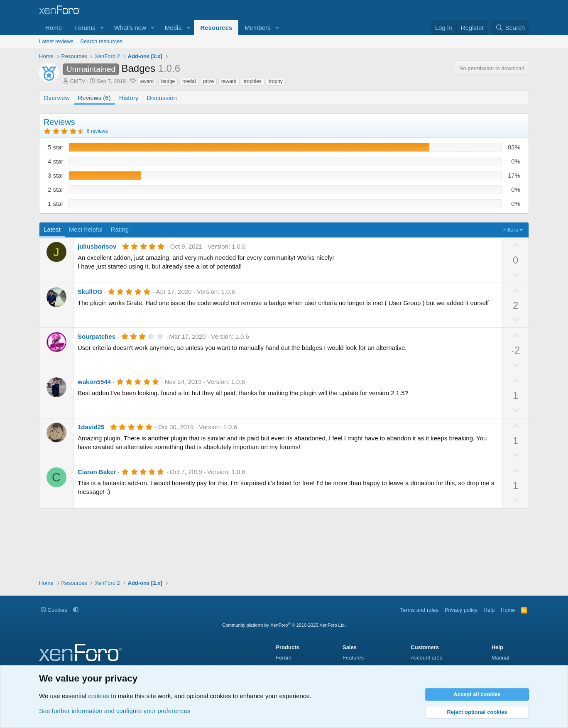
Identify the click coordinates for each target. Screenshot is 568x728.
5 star (56, 147)
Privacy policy (461, 610)
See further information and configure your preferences (115, 711)
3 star (56, 175)
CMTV (78, 81)
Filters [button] (510, 230)
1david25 (91, 427)
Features (353, 658)
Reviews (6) (94, 98)
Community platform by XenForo (284, 625)
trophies (253, 81)
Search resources (101, 41)
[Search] (510, 28)
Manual (501, 658)
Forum (284, 658)
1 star (56, 204)
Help (489, 610)
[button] (102, 28)
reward (229, 81)
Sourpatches (97, 336)
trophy (275, 81)
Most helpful (86, 229)
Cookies (54, 610)
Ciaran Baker (97, 472)
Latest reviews (56, 41)
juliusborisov (97, 246)
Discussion (162, 98)
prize (208, 81)
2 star (56, 189)
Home (54, 28)
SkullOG (90, 292)
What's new (130, 28)
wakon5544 (94, 382)
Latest (52, 229)
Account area (427, 658)
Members (258, 28)
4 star (56, 161)
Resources (216, 28)
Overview (57, 98)
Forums (85, 28)
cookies (99, 696)
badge (168, 81)
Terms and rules (419, 610)
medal (189, 81)
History (129, 98)
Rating (120, 229)
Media (173, 28)
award (147, 81)
